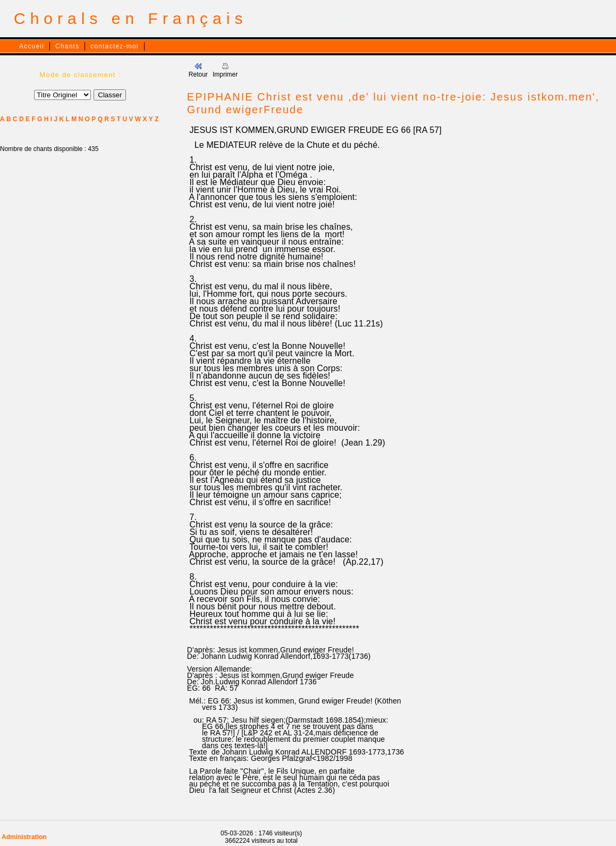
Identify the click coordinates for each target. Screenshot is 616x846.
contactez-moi (114, 46)
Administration (24, 837)
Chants (67, 46)
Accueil (32, 46)
